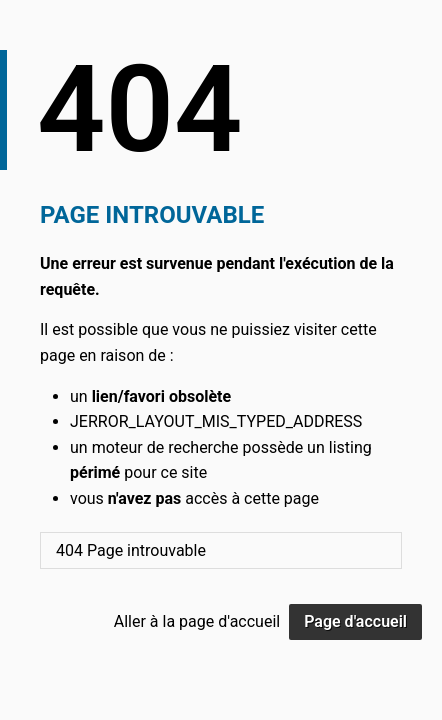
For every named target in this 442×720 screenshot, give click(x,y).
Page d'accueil (355, 621)
